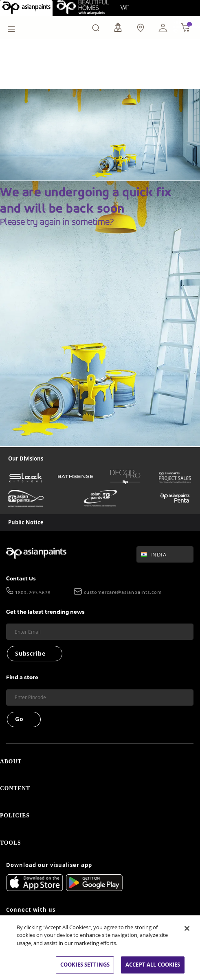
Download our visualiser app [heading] (49, 872)
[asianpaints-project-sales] (175, 477)
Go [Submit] (19, 719)
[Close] (187, 928)
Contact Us (21, 578)
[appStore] (34, 890)
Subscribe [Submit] (30, 653)
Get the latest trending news (45, 612)
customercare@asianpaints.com (123, 592)
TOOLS (100, 849)
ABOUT (100, 762)
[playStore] (94, 895)
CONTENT (100, 791)
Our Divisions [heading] (26, 458)
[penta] (175, 498)
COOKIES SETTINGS (85, 965)
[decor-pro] (125, 477)
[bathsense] (76, 477)
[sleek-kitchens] (26, 477)
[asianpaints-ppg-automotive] (26, 498)
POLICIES (100, 820)
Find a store (22, 677)
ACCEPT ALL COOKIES (153, 965)
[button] (163, 28)
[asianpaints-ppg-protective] (100, 498)
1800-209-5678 (33, 593)
